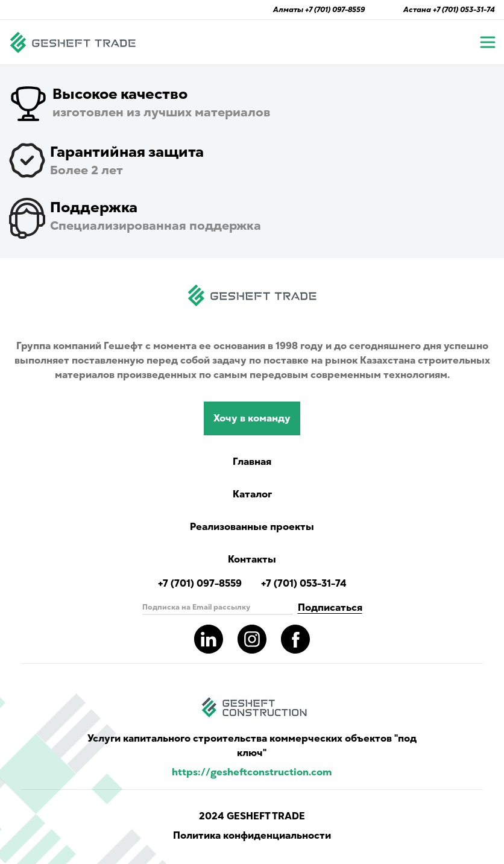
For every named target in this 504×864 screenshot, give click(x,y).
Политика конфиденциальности (252, 836)
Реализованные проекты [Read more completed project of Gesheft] (252, 527)
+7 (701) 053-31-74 (464, 10)
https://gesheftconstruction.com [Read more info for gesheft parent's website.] (252, 772)
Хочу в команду (252, 418)
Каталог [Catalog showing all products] (252, 494)
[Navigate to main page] (73, 42)
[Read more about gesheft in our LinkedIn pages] (209, 639)
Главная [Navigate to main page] (252, 462)
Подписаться (330, 608)
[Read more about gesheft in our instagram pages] (252, 639)
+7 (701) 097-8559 (335, 10)
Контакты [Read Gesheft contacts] (252, 560)
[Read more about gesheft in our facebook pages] (295, 639)
